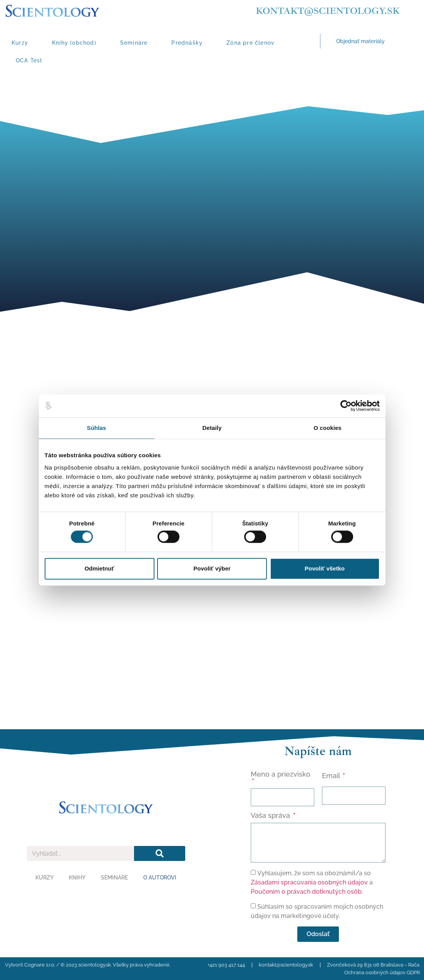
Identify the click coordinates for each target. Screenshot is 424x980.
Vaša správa (271, 816)
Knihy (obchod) (74, 43)
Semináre (134, 43)
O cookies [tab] (328, 428)
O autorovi (160, 877)
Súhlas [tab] (97, 428)
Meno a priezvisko (281, 774)
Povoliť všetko (325, 568)
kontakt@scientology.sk (328, 11)
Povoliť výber (212, 568)
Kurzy (20, 43)
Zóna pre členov (251, 43)
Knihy (77, 877)
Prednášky (187, 43)
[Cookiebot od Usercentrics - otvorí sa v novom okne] (346, 406)
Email (332, 776)
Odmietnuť (99, 568)
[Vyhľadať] (160, 853)
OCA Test (29, 60)
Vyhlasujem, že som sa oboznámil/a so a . (312, 882)
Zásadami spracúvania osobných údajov (309, 882)
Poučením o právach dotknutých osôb (306, 892)
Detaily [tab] (212, 428)
